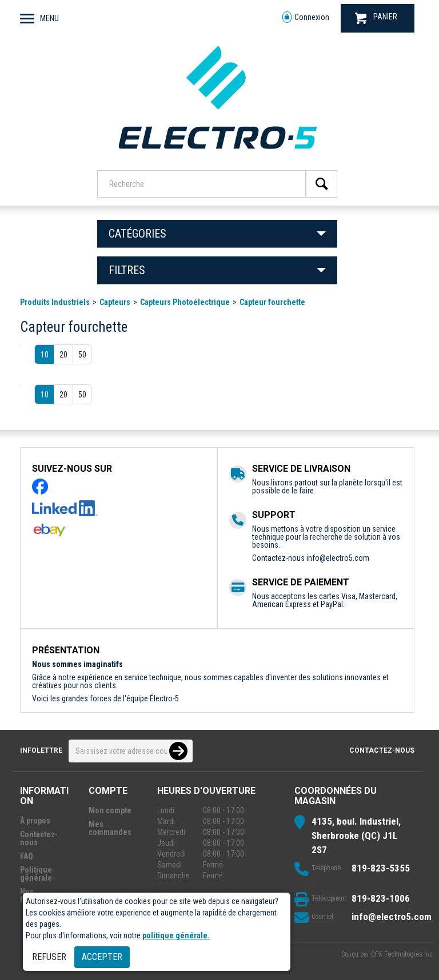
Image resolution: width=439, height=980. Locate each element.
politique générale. (176, 935)
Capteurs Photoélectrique (185, 302)
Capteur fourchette (272, 302)
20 (63, 355)
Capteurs (115, 302)
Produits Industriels (55, 302)
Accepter (102, 957)
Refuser (49, 957)
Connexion (306, 17)
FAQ (27, 856)
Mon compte (110, 810)
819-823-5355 (381, 868)
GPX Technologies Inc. (403, 954)
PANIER (376, 18)
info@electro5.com (338, 558)
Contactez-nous (382, 750)
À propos (35, 821)
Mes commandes (110, 828)
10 (45, 355)
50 (82, 355)
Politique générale (36, 874)
